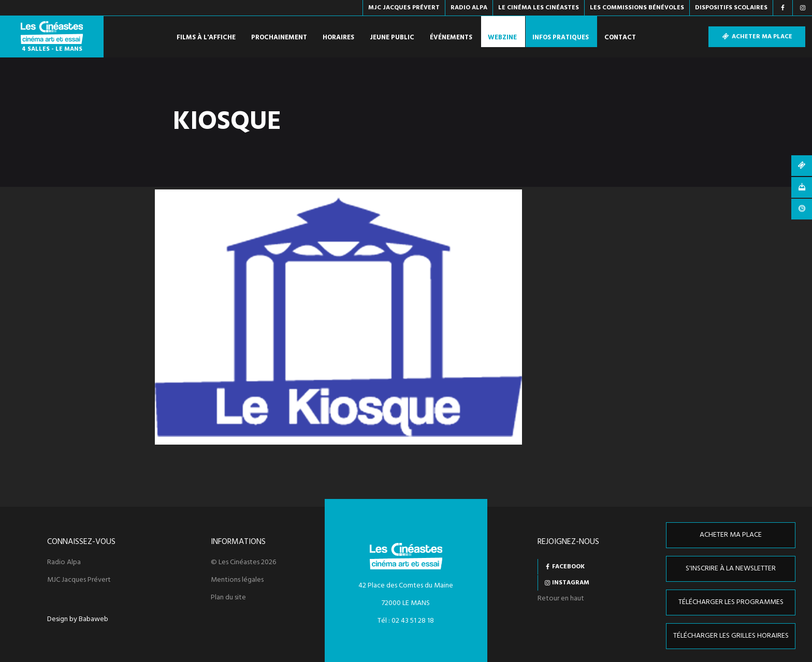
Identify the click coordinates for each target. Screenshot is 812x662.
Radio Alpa (64, 563)
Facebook (568, 567)
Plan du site (228, 598)
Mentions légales (237, 580)
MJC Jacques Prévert (79, 580)
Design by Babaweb (78, 620)
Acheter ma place (757, 37)
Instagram (571, 583)
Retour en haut (561, 599)
